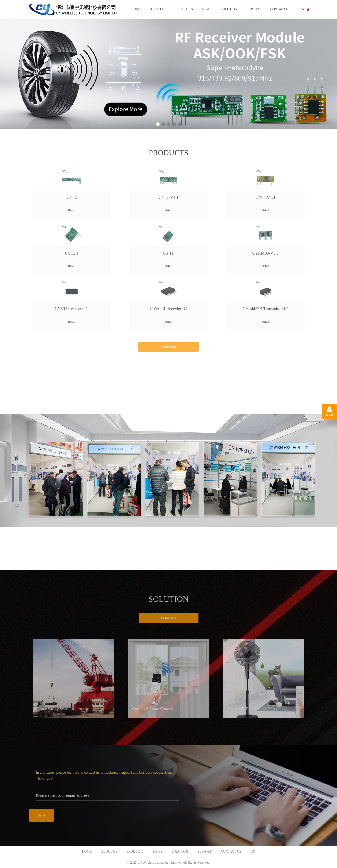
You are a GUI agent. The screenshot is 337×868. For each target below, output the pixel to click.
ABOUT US (158, 9)
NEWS (207, 9)
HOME (136, 9)
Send (41, 815)
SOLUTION (229, 9)
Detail (72, 206)
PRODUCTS (184, 9)
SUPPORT (254, 9)
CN (302, 9)
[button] (158, 124)
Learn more (169, 618)
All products (169, 347)
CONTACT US (280, 9)
